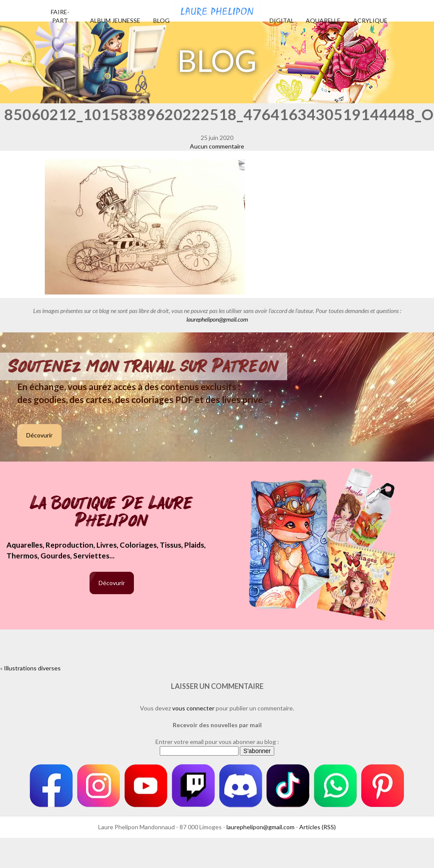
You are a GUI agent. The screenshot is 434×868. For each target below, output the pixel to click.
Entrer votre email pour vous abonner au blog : (217, 742)
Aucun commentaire (217, 146)
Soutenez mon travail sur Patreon (144, 366)
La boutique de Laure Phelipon (112, 513)
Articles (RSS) (318, 827)
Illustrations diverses (32, 668)
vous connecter (193, 708)
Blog (161, 20)
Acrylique (370, 20)
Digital (282, 20)
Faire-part (60, 16)
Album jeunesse (115, 20)
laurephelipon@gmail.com (217, 319)
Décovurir (39, 435)
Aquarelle (323, 20)
